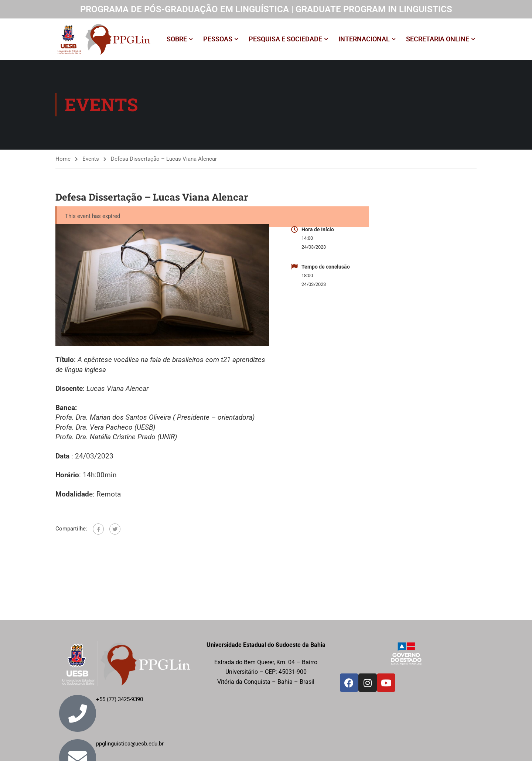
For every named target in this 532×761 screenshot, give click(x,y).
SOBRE (177, 39)
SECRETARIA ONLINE (438, 39)
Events (91, 159)
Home (63, 159)
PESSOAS (218, 39)
